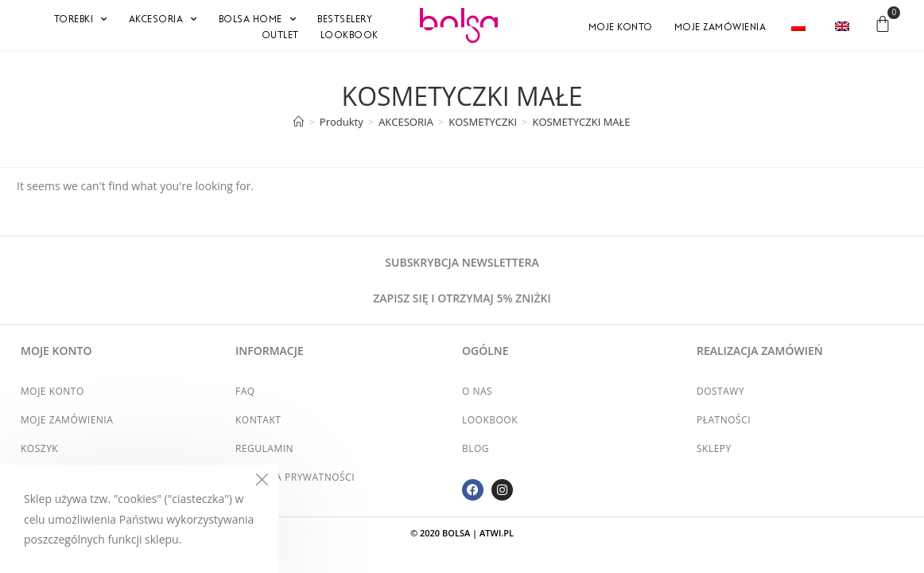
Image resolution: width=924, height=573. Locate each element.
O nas (477, 391)
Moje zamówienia (720, 27)
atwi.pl (497, 533)
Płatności (724, 420)
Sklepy (714, 448)
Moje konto (621, 27)
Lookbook (349, 35)
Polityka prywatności (295, 477)
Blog (476, 448)
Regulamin (264, 448)
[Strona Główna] (299, 122)
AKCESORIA (163, 19)
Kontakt (258, 420)
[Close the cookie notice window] (262, 481)
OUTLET (280, 35)
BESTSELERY (345, 19)
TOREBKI (81, 19)
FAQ (245, 391)
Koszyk (39, 448)
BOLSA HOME (258, 19)
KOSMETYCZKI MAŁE (582, 122)
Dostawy (720, 391)
